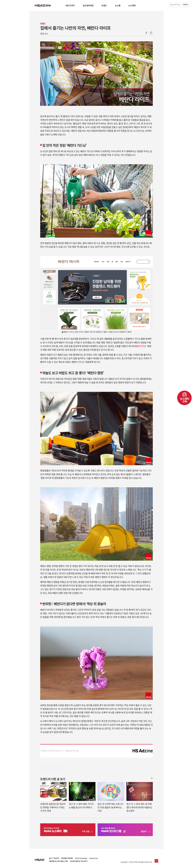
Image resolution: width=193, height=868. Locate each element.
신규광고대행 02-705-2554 (78, 861)
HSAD (40, 858)
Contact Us (94, 858)
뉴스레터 (132, 5)
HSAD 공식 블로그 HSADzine (43, 5)
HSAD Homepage (81, 858)
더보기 (151, 778)
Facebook (146, 33)
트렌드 (104, 5)
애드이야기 (70, 5)
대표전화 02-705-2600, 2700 (58, 861)
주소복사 (151, 33)
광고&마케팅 (88, 5)
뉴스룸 (118, 5)
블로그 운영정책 (54, 858)
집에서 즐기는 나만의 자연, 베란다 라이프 (75, 28)
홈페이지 (139, 346)
